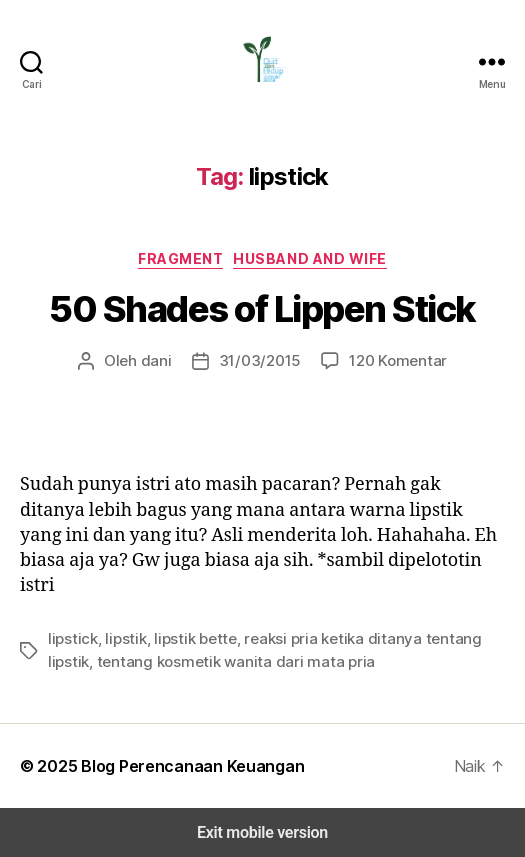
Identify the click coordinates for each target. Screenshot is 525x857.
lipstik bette (178, 638)
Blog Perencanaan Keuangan (181, 765)
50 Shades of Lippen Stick (262, 309)
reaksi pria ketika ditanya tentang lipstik (347, 638)
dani (163, 360)
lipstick (69, 638)
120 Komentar (390, 360)
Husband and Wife (309, 258)
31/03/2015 (260, 360)
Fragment (181, 258)
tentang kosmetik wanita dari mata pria (171, 661)
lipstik (117, 638)
